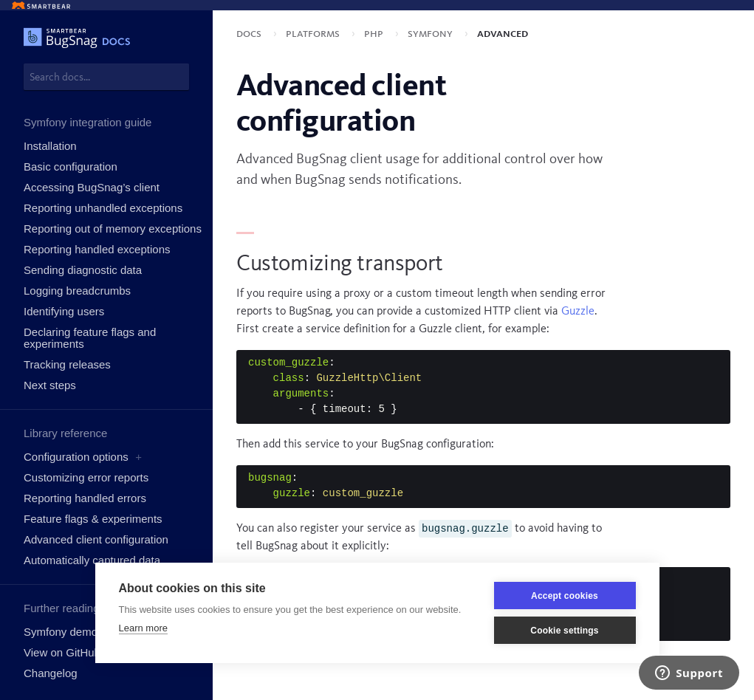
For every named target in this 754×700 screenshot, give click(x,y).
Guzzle (578, 312)
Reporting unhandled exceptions (103, 208)
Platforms (314, 34)
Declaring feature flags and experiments (90, 338)
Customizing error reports (86, 477)
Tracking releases (67, 364)
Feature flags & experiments (93, 519)
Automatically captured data (92, 560)
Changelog (51, 673)
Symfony (432, 34)
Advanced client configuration (96, 539)
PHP (375, 34)
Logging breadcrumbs (77, 291)
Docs (250, 34)
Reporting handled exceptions (97, 249)
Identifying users (64, 311)
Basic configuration (71, 167)
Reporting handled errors (85, 498)
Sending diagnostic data (83, 270)
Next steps (50, 385)
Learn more (143, 628)
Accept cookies (565, 596)
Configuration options (76, 457)
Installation (50, 146)
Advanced (503, 34)
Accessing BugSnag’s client (92, 187)
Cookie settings (564, 631)
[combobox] (106, 77)
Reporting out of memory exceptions (113, 229)
